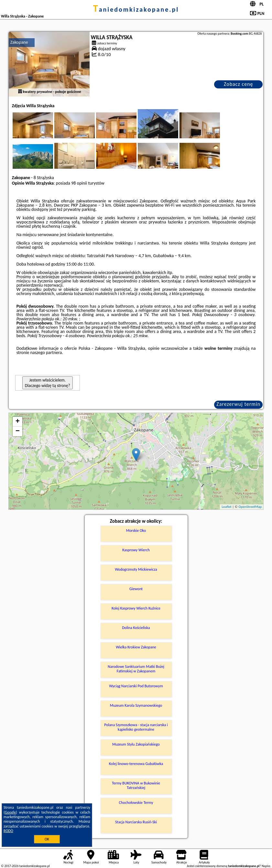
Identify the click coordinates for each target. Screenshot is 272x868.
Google (11, 812)
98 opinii (79, 183)
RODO (8, 831)
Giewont (136, 589)
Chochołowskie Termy (136, 803)
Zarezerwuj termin (238, 404)
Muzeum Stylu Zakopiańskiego (136, 744)
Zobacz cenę (239, 84)
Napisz (266, 866)
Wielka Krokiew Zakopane (136, 647)
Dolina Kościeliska (136, 628)
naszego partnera (46, 353)
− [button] (18, 431)
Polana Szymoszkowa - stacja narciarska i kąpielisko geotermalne (136, 727)
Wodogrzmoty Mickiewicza (136, 569)
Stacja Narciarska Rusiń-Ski (136, 822)
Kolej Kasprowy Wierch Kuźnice (136, 608)
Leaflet (226, 507)
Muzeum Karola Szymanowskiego (136, 705)
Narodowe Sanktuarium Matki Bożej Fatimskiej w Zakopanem (136, 669)
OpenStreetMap (250, 507)
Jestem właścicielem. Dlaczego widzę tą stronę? (48, 383)
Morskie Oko (136, 531)
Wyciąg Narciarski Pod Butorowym (136, 686)
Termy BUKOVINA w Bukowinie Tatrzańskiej (136, 785)
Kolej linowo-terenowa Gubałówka (136, 764)
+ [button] (18, 422)
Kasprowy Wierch (136, 550)
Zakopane (19, 42)
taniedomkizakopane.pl (136, 9)
